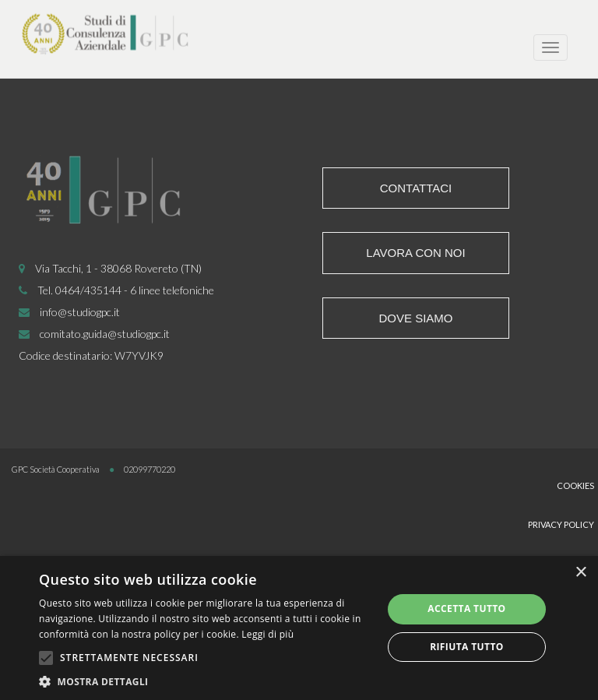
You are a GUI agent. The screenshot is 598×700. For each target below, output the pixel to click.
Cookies (575, 485)
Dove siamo (415, 318)
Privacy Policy (561, 524)
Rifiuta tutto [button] (467, 647)
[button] (206, 681)
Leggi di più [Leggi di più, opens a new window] (267, 634)
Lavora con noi (415, 253)
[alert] (299, 628)
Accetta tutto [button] (466, 609)
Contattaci (416, 188)
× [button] (580, 573)
